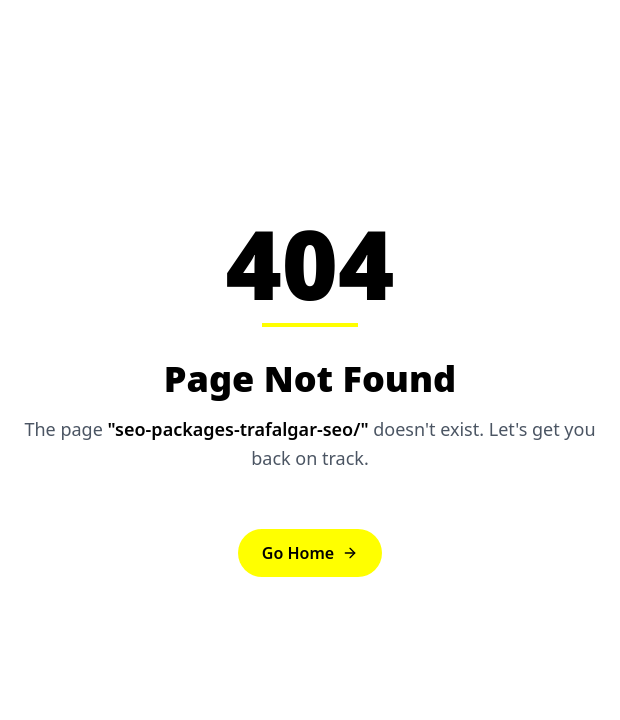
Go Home (310, 553)
